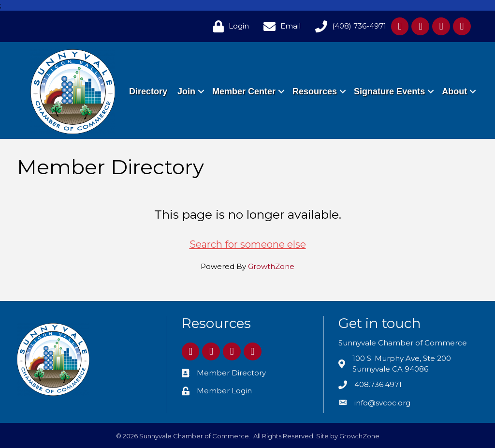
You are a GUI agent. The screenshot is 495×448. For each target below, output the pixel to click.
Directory (190, 80)
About (454, 103)
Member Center (285, 80)
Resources (356, 80)
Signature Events (431, 80)
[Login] (229, 26)
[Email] (280, 26)
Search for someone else (248, 244)
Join (228, 80)
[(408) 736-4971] (348, 26)
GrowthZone (271, 266)
